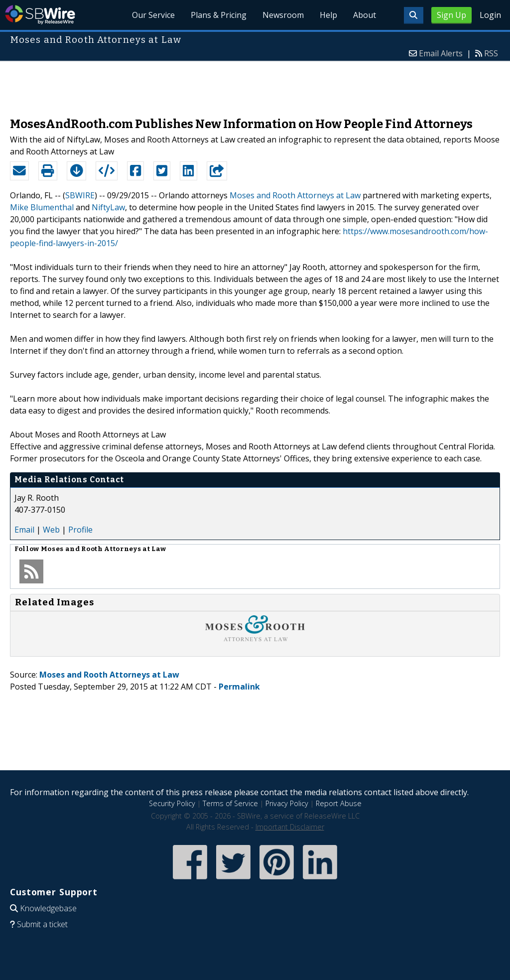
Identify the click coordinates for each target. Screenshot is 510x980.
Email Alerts (441, 53)
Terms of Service (230, 803)
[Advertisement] (255, 84)
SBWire (40, 15)
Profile (80, 530)
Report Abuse (339, 803)
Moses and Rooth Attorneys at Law (295, 195)
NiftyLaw (108, 207)
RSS (491, 53)
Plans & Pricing (219, 15)
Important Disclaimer (290, 827)
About (365, 15)
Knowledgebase (48, 908)
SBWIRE (80, 195)
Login (490, 15)
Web (51, 530)
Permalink (239, 687)
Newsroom (283, 15)
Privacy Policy (287, 803)
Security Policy (172, 803)
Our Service (153, 15)
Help (328, 15)
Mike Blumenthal (42, 207)
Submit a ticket (42, 924)
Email (24, 530)
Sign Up (451, 15)
